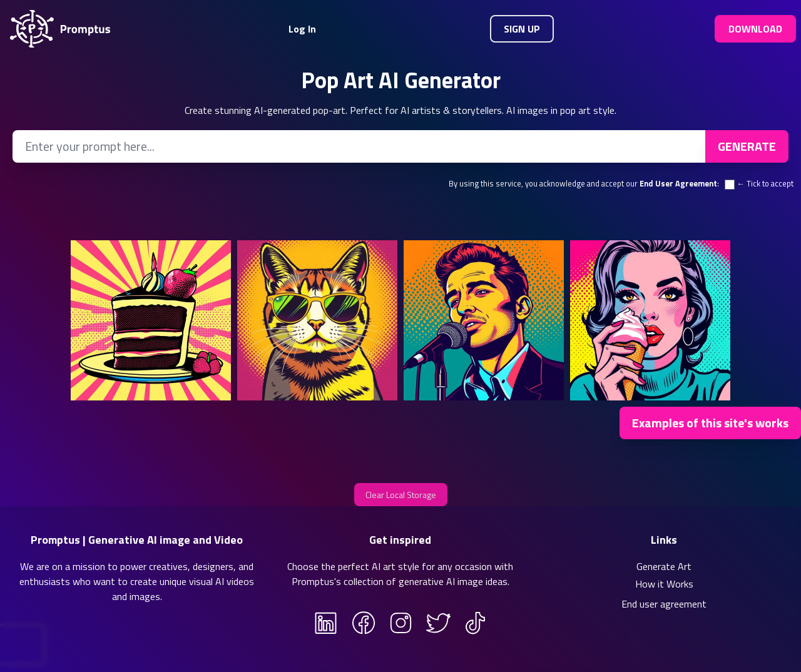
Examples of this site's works (710, 423)
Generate (747, 146)
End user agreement (664, 604)
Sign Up (522, 29)
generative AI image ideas (453, 581)
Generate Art (664, 566)
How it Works (664, 584)
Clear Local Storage (401, 495)
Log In (302, 29)
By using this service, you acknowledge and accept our (583, 183)
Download (755, 29)
